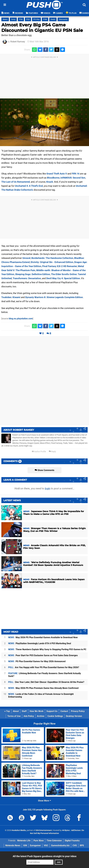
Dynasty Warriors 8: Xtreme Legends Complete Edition (54, 297)
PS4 (21, 19)
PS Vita (36, 19)
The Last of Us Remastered (16, 182)
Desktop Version (74, 716)
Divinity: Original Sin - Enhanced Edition (52, 262)
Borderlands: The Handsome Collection (52, 258)
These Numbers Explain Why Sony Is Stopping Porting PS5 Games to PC (47, 649)
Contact (64, 711)
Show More (44, 801)
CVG (75, 845)
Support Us (52, 711)
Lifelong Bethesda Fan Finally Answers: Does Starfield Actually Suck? (44, 675)
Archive (41, 716)
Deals (53, 19)
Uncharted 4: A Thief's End (29, 186)
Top (7, 711)
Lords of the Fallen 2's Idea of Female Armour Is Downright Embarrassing (41, 695)
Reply (52, 452)
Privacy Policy (78, 711)
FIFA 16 (76, 174)
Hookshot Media (19, 830)
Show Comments (44, 470)
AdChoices (76, 830)
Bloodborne (53, 178)
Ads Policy (29, 716)
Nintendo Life (24, 841)
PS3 (28, 19)
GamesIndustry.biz (60, 845)
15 (18, 535)
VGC (46, 845)
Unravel (26, 258)
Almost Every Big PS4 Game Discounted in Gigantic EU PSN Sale (42, 28)
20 (17, 586)
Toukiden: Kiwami (11, 297)
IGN (25, 845)
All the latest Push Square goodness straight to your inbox (45, 856)
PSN (45, 19)
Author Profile (39, 452)
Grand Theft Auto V (57, 174)
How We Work (37, 711)
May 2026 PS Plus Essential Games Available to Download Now (43, 637)
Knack (50, 182)
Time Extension (54, 841)
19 (18, 569)
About (16, 711)
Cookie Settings (55, 716)
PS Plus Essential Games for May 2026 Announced (37, 661)
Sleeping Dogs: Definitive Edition (33, 274)
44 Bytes (66, 830)
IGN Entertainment (44, 830)
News (5, 19)
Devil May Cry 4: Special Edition (63, 278)
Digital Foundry (72, 841)
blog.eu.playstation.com (21, 319)
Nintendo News (13, 845)
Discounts (63, 19)
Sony (13, 19)
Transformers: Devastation (27, 278)
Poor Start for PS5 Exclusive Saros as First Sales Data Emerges (43, 655)
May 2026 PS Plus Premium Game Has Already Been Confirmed (43, 688)
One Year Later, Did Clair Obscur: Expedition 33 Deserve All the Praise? (46, 682)
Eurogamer (35, 845)
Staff (24, 711)
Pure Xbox (39, 841)
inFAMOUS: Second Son (73, 178)
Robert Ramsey (18, 42)
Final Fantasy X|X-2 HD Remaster (60, 266)
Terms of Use (14, 716)
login (48, 488)
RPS (82, 845)
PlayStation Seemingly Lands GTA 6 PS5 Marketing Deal (40, 643)
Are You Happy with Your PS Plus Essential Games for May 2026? (44, 667)
